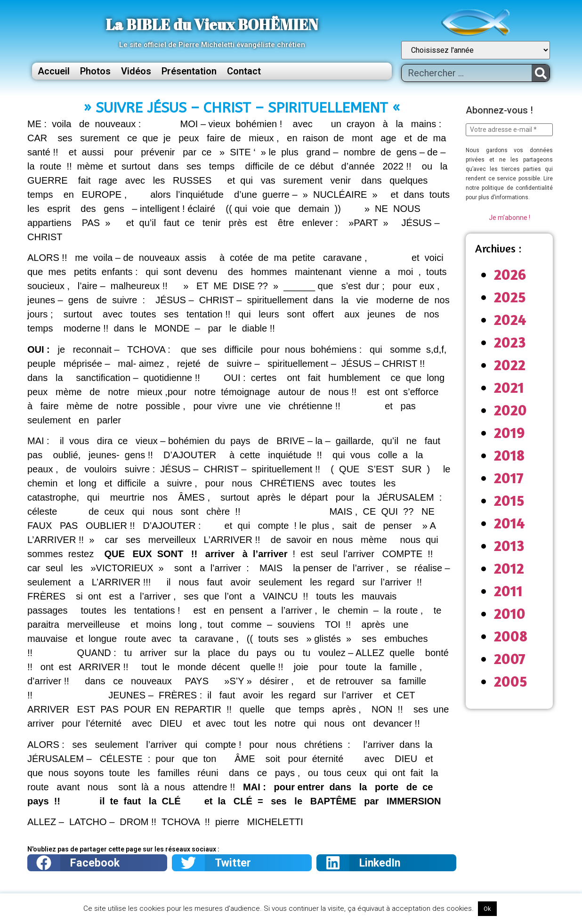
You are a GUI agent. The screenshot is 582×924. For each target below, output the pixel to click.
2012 (509, 568)
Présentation (189, 71)
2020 (510, 410)
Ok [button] (487, 909)
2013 (509, 546)
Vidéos (136, 71)
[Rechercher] (541, 73)
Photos (95, 71)
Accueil (54, 71)
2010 (510, 613)
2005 (511, 681)
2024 (510, 320)
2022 (510, 365)
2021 (509, 387)
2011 (508, 591)
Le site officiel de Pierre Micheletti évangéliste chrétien (212, 45)
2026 (510, 274)
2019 (509, 433)
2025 (510, 297)
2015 (509, 500)
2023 (510, 342)
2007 (510, 659)
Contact (244, 71)
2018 (509, 455)
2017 (509, 478)
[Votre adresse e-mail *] (509, 130)
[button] (97, 863)
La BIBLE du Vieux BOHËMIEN (212, 24)
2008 (511, 636)
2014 (509, 523)
